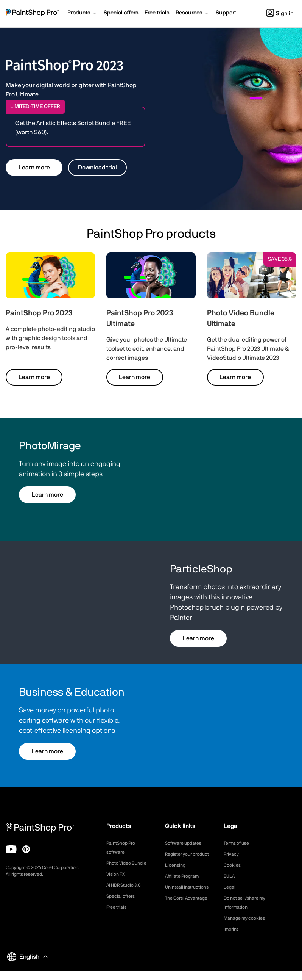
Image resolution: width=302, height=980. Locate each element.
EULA (230, 876)
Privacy (232, 854)
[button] (83, 14)
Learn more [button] (34, 168)
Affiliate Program (185, 885)
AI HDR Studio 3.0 (127, 885)
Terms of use (239, 843)
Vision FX (117, 874)
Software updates (186, 843)
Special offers (123, 896)
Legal (230, 887)
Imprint (232, 938)
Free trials (118, 907)
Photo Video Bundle (130, 863)
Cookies (233, 865)
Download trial (97, 168)
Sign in (280, 13)
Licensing (177, 874)
